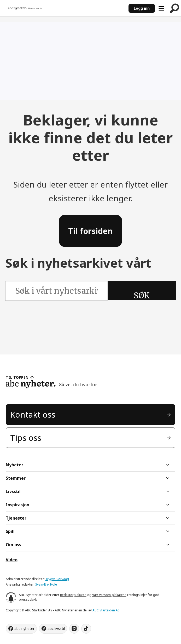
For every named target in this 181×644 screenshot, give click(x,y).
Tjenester (16, 518)
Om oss (13, 545)
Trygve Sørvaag (57, 579)
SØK (142, 295)
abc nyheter (24, 628)
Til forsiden (90, 231)
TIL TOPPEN (17, 377)
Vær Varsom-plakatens (109, 595)
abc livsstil (56, 628)
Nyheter (14, 465)
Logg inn (142, 8)
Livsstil (13, 491)
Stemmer (16, 478)
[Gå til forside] (25, 8)
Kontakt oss (33, 414)
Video (12, 560)
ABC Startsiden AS (106, 610)
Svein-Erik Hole (46, 584)
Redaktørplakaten (73, 595)
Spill (10, 531)
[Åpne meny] (161, 8)
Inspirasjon (17, 505)
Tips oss (26, 438)
